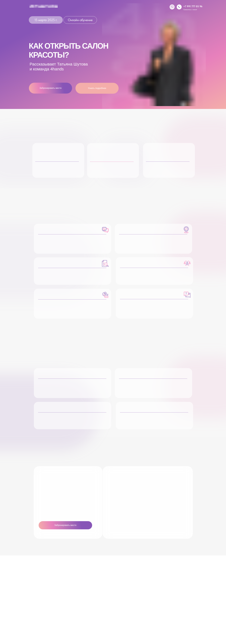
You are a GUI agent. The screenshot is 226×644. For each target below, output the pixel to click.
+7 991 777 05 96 (193, 6)
